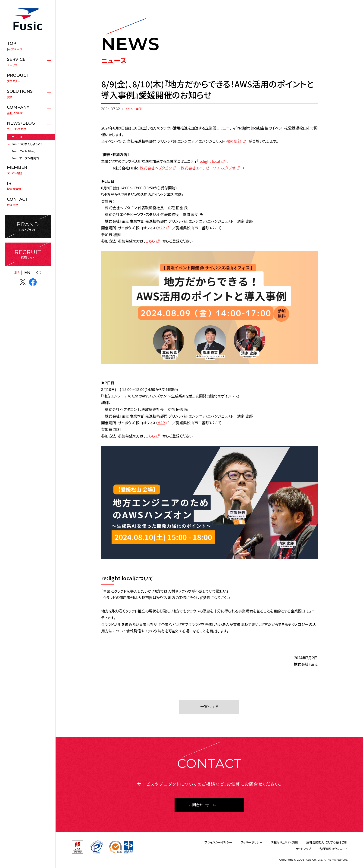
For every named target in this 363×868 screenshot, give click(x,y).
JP (17, 273)
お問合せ (28, 202)
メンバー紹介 (28, 170)
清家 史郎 (233, 141)
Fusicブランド (28, 226)
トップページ (28, 46)
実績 (28, 94)
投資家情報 (28, 186)
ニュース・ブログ (28, 126)
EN (27, 273)
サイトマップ (303, 849)
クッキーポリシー (251, 842)
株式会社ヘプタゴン (156, 168)
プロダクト (28, 78)
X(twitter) (23, 282)
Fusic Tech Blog (23, 151)
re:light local (209, 161)
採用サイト (28, 254)
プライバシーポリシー (218, 842)
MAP (161, 228)
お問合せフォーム (202, 805)
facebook (33, 282)
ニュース (17, 137)
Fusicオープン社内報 (25, 158)
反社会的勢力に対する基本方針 (327, 842)
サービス (28, 62)
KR (38, 273)
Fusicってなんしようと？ (27, 144)
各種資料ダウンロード (334, 849)
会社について (28, 110)
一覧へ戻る (209, 707)
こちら (150, 241)
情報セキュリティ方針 (284, 842)
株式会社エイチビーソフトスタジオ (208, 168)
